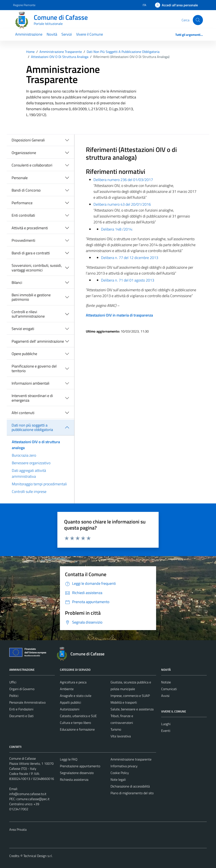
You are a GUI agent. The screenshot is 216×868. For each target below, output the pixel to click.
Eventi (166, 731)
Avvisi (165, 696)
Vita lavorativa (121, 736)
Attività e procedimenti (30, 228)
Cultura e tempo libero (75, 723)
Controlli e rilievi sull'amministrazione (28, 314)
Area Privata (18, 829)
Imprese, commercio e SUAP (130, 696)
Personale (20, 178)
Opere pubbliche (24, 354)
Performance (22, 203)
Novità (52, 34)
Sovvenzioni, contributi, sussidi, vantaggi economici (37, 268)
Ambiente (67, 689)
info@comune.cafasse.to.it (28, 794)
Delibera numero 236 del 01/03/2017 (123, 180)
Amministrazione (29, 34)
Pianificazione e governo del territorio (34, 368)
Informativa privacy (124, 766)
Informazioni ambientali (30, 383)
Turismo (116, 729)
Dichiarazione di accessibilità (130, 786)
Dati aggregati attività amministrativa (29, 473)
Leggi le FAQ (69, 759)
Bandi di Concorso (26, 190)
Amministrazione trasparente (131, 759)
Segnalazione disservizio (77, 773)
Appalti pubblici (70, 702)
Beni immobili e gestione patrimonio (31, 297)
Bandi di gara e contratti (31, 253)
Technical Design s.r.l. (38, 856)
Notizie (166, 682)
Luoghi (166, 724)
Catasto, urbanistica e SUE (78, 716)
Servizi (67, 34)
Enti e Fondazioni (21, 709)
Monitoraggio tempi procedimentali (39, 484)
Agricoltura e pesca (73, 682)
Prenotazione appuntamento (80, 766)
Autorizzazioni (70, 709)
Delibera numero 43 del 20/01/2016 (122, 204)
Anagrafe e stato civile (76, 696)
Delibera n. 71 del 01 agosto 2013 (128, 280)
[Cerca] (198, 20)
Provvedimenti (23, 240)
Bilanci (17, 282)
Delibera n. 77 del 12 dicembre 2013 (130, 258)
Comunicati (169, 689)
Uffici (13, 682)
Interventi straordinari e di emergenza (32, 398)
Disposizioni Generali (28, 140)
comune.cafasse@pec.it (33, 799)
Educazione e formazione (77, 729)
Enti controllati (23, 215)
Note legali (118, 779)
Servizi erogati (23, 329)
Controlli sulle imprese (29, 492)
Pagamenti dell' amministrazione (38, 341)
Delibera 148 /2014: (117, 229)
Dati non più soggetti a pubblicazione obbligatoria (32, 427)
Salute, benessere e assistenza (132, 709)
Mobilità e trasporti (124, 702)
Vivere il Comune (90, 34)
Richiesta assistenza (74, 779)
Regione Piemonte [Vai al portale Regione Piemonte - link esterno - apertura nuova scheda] (24, 5)
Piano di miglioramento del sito (132, 793)
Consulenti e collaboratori (32, 165)
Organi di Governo (22, 689)
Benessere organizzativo (31, 463)
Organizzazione (24, 153)
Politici (14, 696)
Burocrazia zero (24, 455)
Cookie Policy (120, 773)
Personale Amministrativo (27, 702)
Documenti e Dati (21, 716)
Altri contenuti (23, 413)
